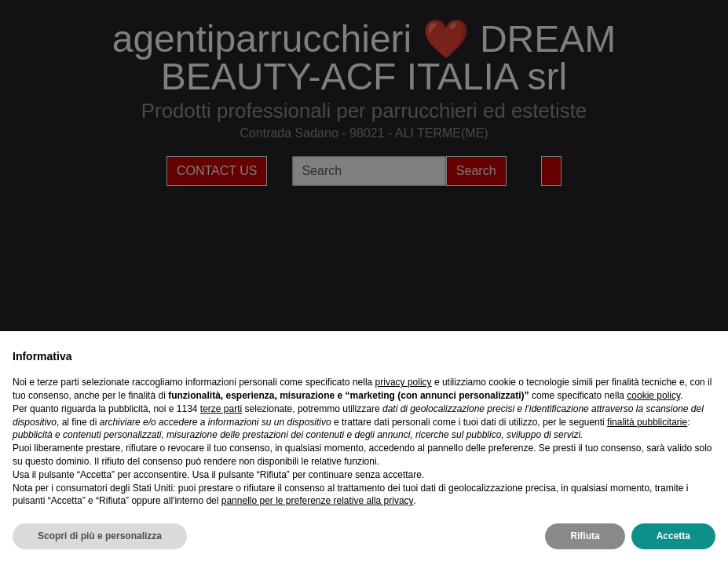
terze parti (221, 409)
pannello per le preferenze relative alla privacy (318, 501)
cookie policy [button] (653, 395)
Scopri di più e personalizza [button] (100, 536)
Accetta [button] (673, 536)
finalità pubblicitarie (647, 422)
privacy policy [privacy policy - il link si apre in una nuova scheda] (404, 382)
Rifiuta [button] (585, 536)
